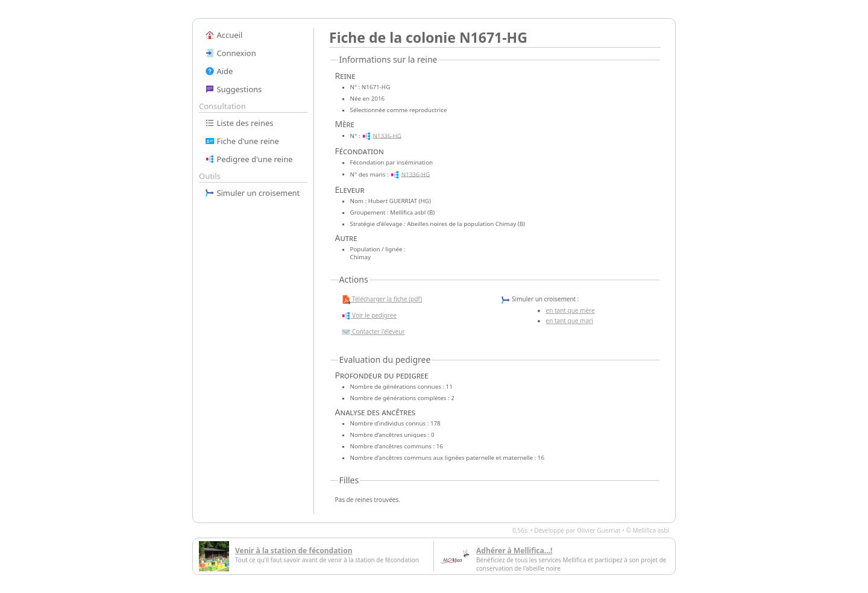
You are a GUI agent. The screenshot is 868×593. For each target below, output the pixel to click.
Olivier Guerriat (599, 530)
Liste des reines (239, 123)
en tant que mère (571, 310)
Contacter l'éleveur (373, 332)
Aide (219, 71)
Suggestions (233, 89)
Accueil (224, 35)
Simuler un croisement (252, 193)
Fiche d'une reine (242, 141)
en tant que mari (570, 321)
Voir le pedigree (369, 316)
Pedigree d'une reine (249, 159)
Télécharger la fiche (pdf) (382, 300)
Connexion (231, 53)
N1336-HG (387, 135)
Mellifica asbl (651, 530)
